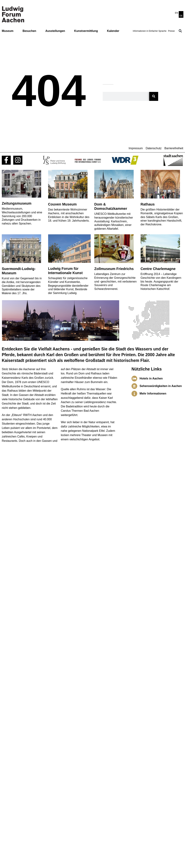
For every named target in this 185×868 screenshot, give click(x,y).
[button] (180, 31)
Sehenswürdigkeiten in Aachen (161, 386)
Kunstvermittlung (86, 31)
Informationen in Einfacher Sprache (150, 31)
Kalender (113, 31)
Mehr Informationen (153, 394)
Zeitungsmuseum (17, 203)
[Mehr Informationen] (134, 394)
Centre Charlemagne (158, 269)
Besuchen (29, 31)
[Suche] (154, 96)
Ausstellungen (55, 31)
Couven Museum (62, 204)
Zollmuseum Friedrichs (114, 269)
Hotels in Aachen (151, 378)
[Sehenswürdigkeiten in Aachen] (134, 386)
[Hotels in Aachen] (134, 379)
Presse (171, 31)
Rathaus (148, 204)
